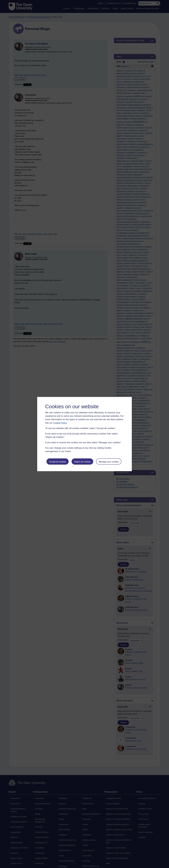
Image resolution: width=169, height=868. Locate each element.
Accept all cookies (58, 462)
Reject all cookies (82, 462)
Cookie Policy (60, 423)
